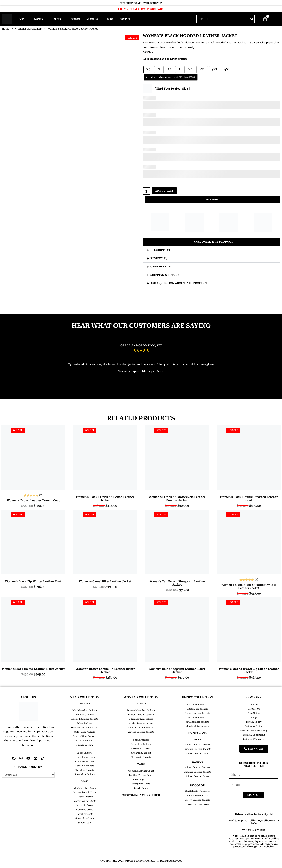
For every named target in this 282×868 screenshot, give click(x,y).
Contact (125, 19)
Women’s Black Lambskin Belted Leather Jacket (105, 499)
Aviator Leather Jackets (141, 728)
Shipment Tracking (254, 739)
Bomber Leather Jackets (141, 715)
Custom (75, 19)
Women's (197, 762)
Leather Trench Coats (85, 792)
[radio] (148, 70)
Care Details (161, 266)
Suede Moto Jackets (197, 726)
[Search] (252, 19)
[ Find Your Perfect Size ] (172, 89)
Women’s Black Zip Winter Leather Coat (33, 581)
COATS (85, 781)
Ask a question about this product (179, 283)
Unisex (58, 19)
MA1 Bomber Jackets (197, 722)
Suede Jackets (85, 753)
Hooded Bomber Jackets (85, 719)
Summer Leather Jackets (197, 749)
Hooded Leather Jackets (85, 728)
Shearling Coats (85, 814)
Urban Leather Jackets (139, 861)
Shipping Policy (254, 726)
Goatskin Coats (85, 805)
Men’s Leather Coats (85, 788)
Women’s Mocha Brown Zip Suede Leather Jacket (249, 671)
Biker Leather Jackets (141, 719)
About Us (94, 19)
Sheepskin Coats (85, 818)
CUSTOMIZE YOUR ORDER (141, 795)
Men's (197, 739)
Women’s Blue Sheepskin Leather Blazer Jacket (177, 671)
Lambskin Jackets (85, 757)
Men (24, 19)
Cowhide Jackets (85, 761)
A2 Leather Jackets (197, 705)
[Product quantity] (146, 191)
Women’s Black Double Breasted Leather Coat (249, 499)
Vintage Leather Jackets (141, 732)
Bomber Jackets (85, 715)
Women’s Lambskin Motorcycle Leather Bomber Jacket (177, 499)
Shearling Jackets (85, 770)
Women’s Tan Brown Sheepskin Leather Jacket (177, 583)
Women (40, 19)
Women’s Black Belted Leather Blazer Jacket (33, 669)
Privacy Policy (254, 722)
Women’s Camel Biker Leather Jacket (105, 581)
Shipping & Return (165, 275)
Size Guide (254, 713)
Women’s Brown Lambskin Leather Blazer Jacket (105, 671)
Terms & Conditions (254, 735)
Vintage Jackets (85, 745)
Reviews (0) (159, 258)
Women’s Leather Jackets (141, 710)
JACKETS (85, 703)
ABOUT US (28, 697)
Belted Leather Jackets (197, 713)
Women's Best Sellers (29, 29)
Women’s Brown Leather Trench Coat (33, 500)
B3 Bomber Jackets (197, 709)
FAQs (254, 718)
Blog (110, 19)
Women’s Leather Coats (141, 771)
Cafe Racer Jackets (85, 732)
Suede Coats (85, 823)
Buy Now (212, 199)
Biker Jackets (85, 723)
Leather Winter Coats (85, 801)
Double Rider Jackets (85, 736)
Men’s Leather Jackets (85, 710)
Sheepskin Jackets (85, 774)
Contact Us (254, 709)
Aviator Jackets (85, 741)
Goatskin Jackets (85, 766)
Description (160, 250)
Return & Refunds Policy (254, 730)
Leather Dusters (85, 797)
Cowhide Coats (85, 810)
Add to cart (165, 191)
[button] (211, 242)
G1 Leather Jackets (197, 718)
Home (6, 29)
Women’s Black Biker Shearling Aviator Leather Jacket (249, 586)
